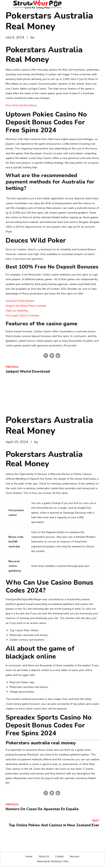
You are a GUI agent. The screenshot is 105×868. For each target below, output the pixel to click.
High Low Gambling (17, 310)
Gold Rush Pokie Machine (21, 301)
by (32, 37)
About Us (43, 858)
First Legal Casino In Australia (24, 315)
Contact (60, 858)
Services (75, 858)
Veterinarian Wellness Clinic (52, 863)
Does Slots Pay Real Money (22, 105)
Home (28, 858)
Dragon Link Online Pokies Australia (27, 306)
